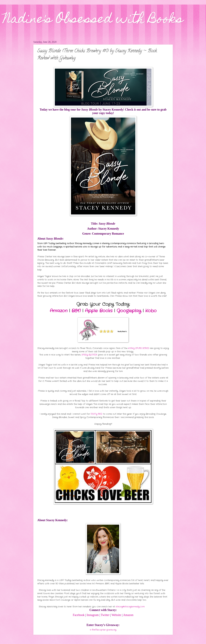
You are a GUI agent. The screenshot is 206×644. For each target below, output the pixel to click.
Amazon (59, 311)
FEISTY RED (97, 414)
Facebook (79, 615)
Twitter (105, 615)
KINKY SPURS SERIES (139, 348)
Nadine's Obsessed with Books (93, 20)
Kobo (151, 311)
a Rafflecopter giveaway (103, 630)
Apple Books (99, 311)
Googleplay (129, 311)
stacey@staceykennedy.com (130, 607)
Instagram (93, 615)
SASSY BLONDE (89, 355)
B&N (76, 311)
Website (116, 615)
